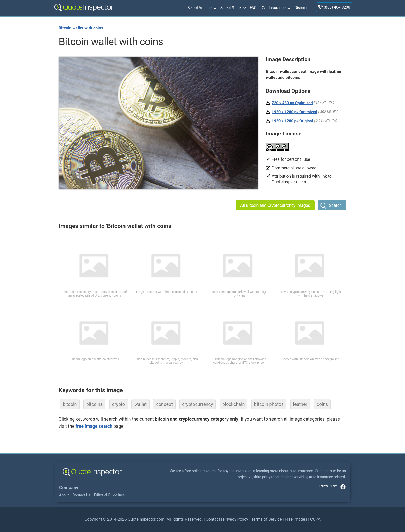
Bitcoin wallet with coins (81, 28)
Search (335, 205)
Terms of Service (266, 519)
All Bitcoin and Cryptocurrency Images (275, 205)
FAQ (253, 8)
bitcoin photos (269, 404)
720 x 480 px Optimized (292, 103)
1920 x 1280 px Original (292, 121)
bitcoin (70, 404)
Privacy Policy (236, 519)
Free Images (296, 519)
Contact (213, 519)
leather (300, 404)
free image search (94, 426)
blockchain (234, 404)
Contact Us (81, 495)
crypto (119, 404)
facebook (343, 487)
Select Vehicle (201, 8)
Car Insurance (276, 8)
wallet (141, 404)
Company (69, 488)
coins (322, 404)
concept (164, 404)
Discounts (303, 8)
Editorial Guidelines (109, 495)
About (64, 495)
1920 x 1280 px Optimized (294, 112)
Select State (232, 8)
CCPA (315, 519)
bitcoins (95, 404)
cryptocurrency (197, 404)
